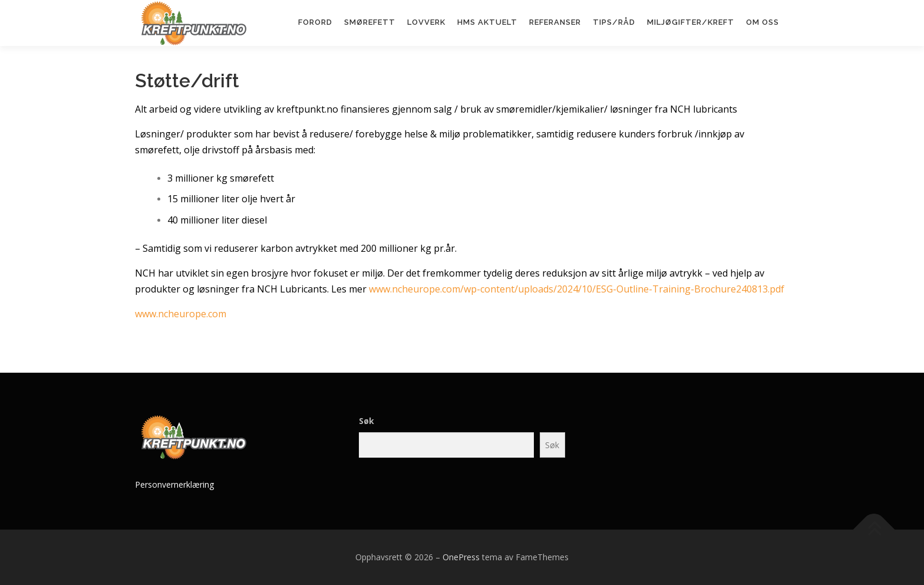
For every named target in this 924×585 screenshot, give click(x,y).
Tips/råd (614, 22)
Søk (367, 421)
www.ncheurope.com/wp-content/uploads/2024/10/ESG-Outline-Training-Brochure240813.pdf (577, 289)
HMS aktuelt (487, 22)
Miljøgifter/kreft (691, 22)
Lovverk (426, 22)
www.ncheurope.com (181, 314)
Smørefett (370, 22)
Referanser (555, 22)
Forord (315, 22)
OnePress (461, 557)
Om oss (763, 22)
